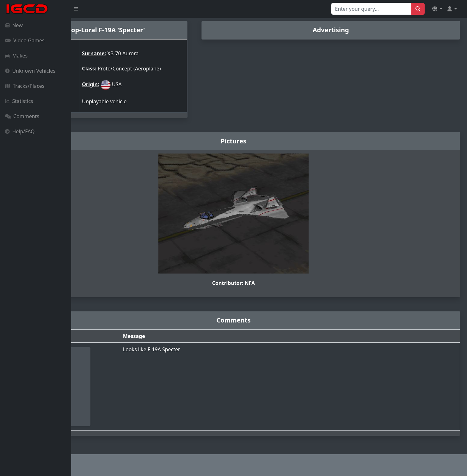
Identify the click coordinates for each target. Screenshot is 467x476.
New (14, 25)
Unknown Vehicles (30, 71)
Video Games (25, 40)
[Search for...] (371, 9)
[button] (437, 9)
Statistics (19, 101)
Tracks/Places (25, 86)
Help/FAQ (20, 131)
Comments (22, 116)
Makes (16, 56)
